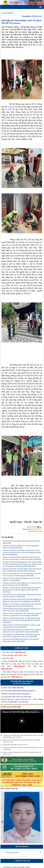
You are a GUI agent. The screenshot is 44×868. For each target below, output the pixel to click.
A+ (38, 16)
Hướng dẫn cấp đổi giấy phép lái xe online (15, 745)
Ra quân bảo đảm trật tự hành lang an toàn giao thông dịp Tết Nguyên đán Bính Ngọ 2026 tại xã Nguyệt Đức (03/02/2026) (22, 600)
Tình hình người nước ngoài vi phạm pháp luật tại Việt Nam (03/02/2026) (21, 542)
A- (41, 16)
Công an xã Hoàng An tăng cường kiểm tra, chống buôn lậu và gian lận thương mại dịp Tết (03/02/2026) (22, 584)
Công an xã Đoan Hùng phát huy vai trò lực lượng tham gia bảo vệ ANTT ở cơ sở (22, 753)
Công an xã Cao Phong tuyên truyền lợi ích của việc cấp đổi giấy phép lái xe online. (22, 741)
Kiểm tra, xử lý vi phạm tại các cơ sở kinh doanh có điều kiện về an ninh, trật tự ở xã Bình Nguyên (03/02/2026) (22, 575)
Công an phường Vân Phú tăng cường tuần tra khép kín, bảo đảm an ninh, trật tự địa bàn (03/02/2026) (22, 610)
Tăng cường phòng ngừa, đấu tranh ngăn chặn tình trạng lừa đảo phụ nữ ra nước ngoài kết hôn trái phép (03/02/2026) (22, 631)
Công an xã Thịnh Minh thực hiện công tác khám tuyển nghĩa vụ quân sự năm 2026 (23, 748)
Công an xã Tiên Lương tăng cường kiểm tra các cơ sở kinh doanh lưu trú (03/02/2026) (21, 579)
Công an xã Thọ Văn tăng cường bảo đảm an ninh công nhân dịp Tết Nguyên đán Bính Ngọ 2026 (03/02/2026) (22, 605)
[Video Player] (22, 721)
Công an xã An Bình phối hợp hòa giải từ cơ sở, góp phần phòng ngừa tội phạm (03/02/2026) (21, 640)
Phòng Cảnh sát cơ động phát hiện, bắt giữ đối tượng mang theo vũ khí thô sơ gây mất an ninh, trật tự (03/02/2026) (21, 636)
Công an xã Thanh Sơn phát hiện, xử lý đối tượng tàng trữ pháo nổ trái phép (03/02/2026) (21, 547)
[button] (22, 721)
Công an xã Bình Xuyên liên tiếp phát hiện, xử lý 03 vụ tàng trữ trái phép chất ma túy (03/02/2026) (21, 626)
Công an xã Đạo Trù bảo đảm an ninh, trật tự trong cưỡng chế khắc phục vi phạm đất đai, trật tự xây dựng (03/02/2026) (22, 615)
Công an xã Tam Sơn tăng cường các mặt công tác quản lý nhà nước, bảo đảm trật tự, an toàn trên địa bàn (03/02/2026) (22, 558)
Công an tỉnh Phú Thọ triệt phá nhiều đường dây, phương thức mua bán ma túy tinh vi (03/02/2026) (22, 596)
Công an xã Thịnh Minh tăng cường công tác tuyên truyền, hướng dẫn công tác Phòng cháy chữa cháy (23, 736)
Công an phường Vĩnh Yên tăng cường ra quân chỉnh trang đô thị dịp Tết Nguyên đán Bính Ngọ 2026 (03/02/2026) (22, 570)
